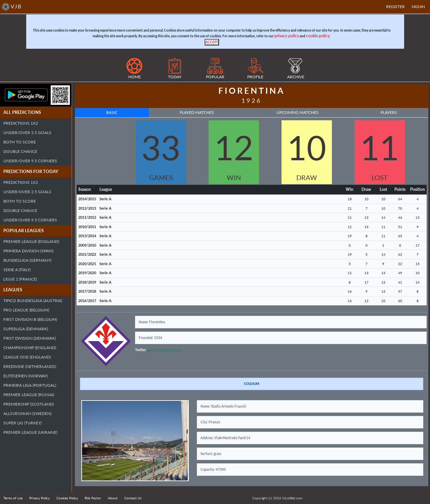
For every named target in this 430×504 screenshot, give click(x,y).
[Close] (212, 42)
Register (395, 7)
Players (389, 112)
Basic (112, 112)
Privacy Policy (39, 498)
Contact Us (133, 498)
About (113, 498)
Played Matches (197, 112)
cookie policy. (318, 36)
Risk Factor (93, 498)
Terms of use (13, 498)
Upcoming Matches (297, 112)
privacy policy (287, 36)
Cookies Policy (67, 498)
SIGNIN (418, 7)
